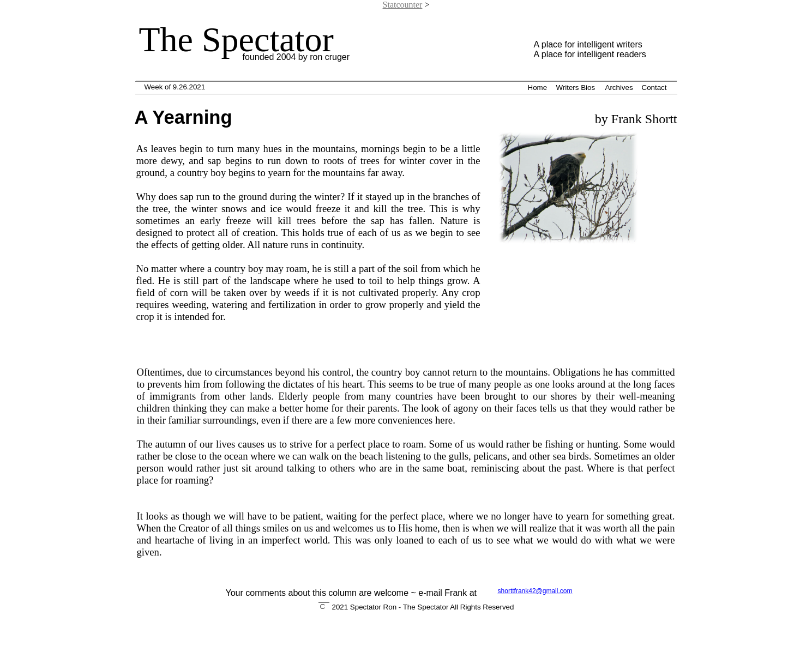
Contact (654, 87)
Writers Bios (576, 87)
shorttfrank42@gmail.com (535, 591)
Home (538, 87)
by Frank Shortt (634, 119)
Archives (619, 87)
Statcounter (403, 5)
